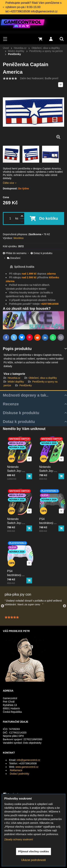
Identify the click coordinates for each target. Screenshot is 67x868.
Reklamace (16, 770)
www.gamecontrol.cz (27, 767)
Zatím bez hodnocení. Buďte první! (39, 78)
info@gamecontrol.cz (29, 760)
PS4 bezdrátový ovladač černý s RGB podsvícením (49, 523)
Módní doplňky (16, 382)
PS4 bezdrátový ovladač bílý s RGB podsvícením (17, 575)
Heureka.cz (14, 378)
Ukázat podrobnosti (33, 860)
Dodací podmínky (20, 774)
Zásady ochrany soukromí (19, 839)
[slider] (10, 79)
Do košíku (49, 218)
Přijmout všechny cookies (34, 851)
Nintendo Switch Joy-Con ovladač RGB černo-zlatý (16, 523)
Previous (2, 606)
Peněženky (26, 385)
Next (65, 606)
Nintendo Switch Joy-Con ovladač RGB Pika (16, 469)
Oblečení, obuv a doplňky (43, 378)
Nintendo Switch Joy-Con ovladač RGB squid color (48, 471)
